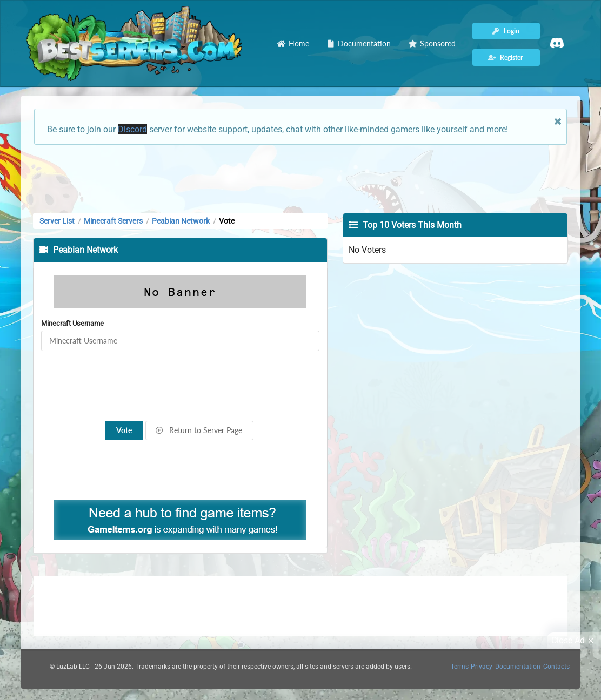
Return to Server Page (199, 430)
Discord (132, 129)
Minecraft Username (72, 323)
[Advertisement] (300, 178)
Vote (124, 430)
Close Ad (574, 641)
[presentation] (180, 386)
